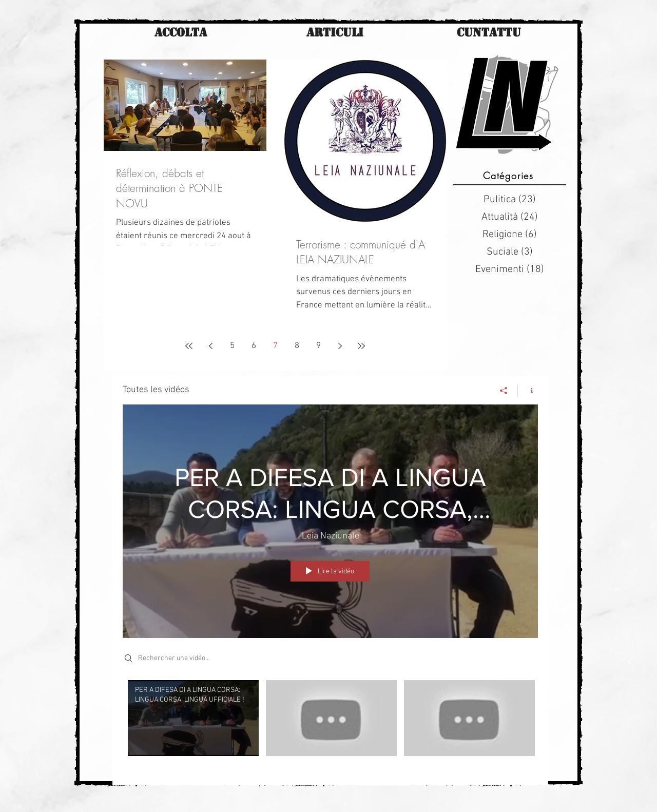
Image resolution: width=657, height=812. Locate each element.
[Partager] (504, 391)
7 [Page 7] (275, 346)
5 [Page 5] (232, 346)
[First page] (189, 346)
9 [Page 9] (318, 346)
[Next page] (340, 346)
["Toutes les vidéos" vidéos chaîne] (330, 725)
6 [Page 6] (254, 346)
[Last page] (361, 346)
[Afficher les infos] (528, 391)
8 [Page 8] (297, 346)
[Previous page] (210, 346)
